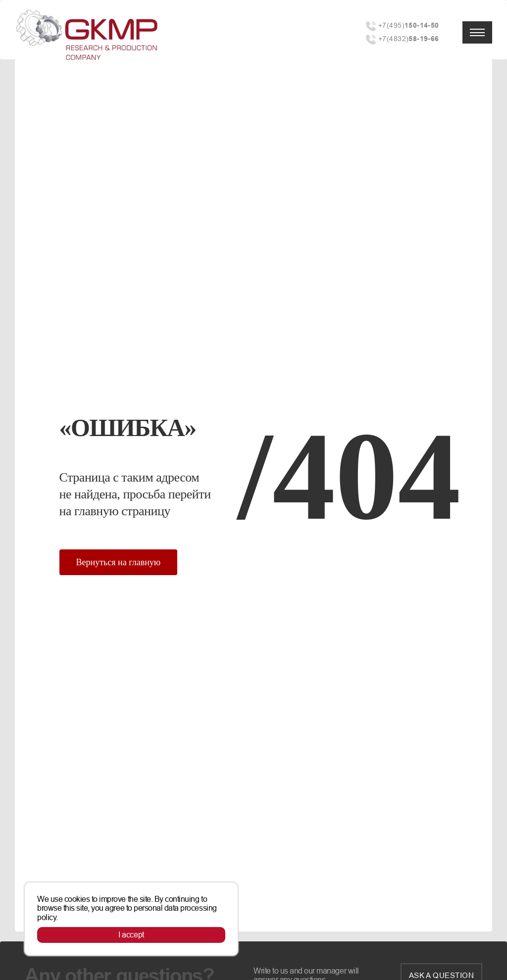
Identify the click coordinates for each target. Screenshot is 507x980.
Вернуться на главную (119, 562)
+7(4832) (409, 39)
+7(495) (409, 25)
